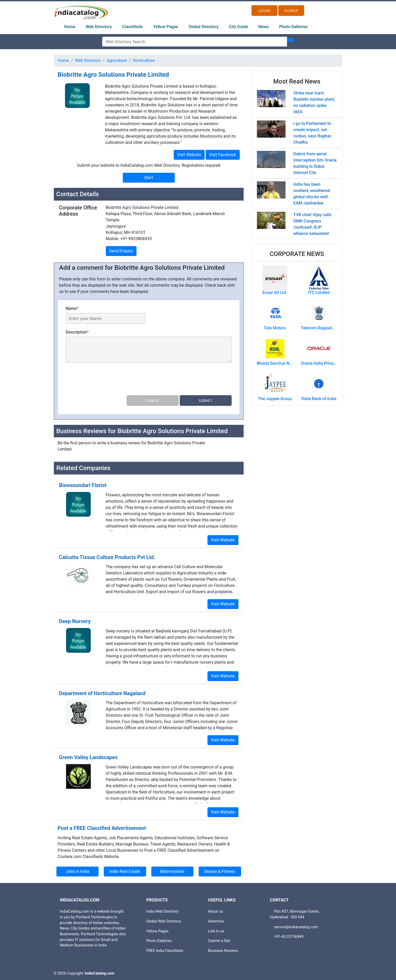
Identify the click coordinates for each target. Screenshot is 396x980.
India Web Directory (163, 911)
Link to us (216, 931)
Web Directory (99, 27)
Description (77, 332)
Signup (291, 11)
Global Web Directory (164, 921)
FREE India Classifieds (165, 950)
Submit (206, 401)
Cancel (152, 401)
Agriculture (117, 60)
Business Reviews (223, 950)
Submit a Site (219, 941)
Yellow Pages (166, 27)
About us (215, 911)
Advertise (216, 921)
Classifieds (132, 27)
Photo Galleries (294, 27)
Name (72, 308)
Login (264, 11)
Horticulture (144, 60)
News (264, 27)
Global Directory (203, 27)
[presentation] (105, 380)
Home (70, 27)
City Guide (238, 27)
